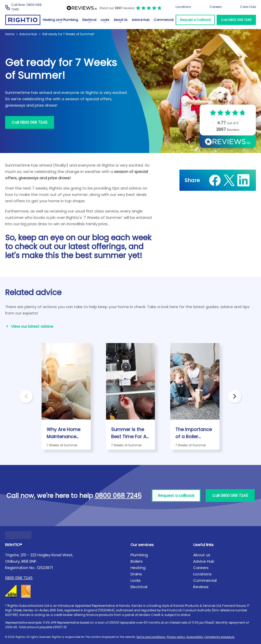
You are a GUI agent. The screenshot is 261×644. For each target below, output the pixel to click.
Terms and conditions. (151, 637)
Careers (216, 7)
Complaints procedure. (220, 637)
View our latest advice (32, 326)
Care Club (248, 7)
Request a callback (176, 495)
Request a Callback (195, 20)
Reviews (201, 587)
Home (10, 34)
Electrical (89, 20)
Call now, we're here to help (74, 496)
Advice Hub (141, 20)
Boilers (137, 561)
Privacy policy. (176, 637)
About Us (121, 20)
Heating (138, 568)
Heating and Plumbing (60, 20)
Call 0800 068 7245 (236, 20)
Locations (183, 7)
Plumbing (139, 555)
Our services (142, 545)
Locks (105, 20)
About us (202, 555)
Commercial (164, 20)
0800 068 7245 (19, 578)
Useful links (203, 545)
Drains (136, 574)
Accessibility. (195, 637)
